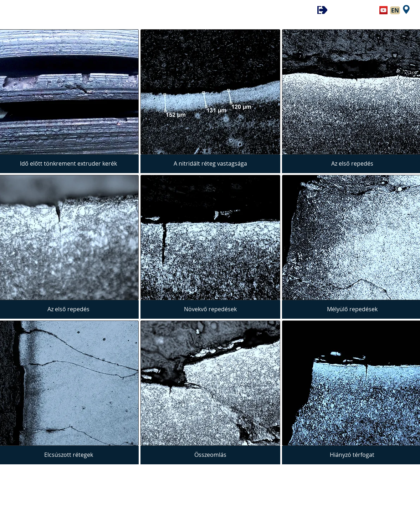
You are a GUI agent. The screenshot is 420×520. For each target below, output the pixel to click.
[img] (211, 101)
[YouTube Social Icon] (383, 10)
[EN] (395, 10)
